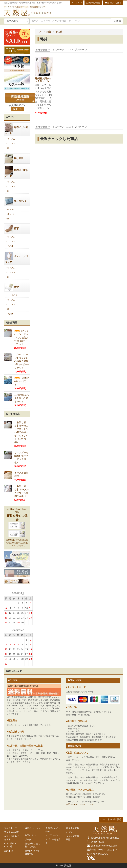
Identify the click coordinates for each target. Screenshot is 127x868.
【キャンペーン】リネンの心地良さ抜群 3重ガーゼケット (22, 338)
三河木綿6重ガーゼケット (22, 381)
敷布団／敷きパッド (16, 172)
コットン (10, 144)
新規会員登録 (93, 3)
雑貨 (49, 32)
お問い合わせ (31, 835)
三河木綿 (8, 851)
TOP (40, 32)
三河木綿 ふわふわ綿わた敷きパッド (22, 398)
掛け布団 (14, 158)
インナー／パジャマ (16, 258)
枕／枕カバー (16, 201)
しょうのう (11, 295)
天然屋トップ (11, 828)
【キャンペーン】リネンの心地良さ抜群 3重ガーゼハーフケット (22, 361)
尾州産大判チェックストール (43, 80)
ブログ (28, 839)
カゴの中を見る (113, 3)
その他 (59, 32)
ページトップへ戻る (111, 819)
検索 (117, 21)
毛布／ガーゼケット (16, 129)
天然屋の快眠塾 (12, 832)
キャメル (10, 139)
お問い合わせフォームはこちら (80, 804)
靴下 (12, 229)
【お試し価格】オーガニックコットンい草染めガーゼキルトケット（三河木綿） (21, 432)
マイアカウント (53, 835)
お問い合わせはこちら (98, 854)
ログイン (77, 3)
